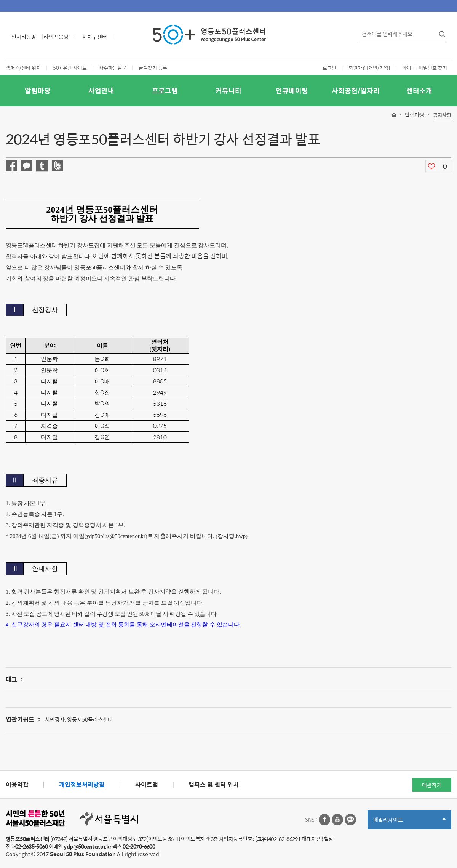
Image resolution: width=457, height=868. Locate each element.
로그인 (329, 68)
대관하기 (432, 785)
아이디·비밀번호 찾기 (425, 68)
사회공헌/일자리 (356, 90)
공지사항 (442, 115)
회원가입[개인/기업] (369, 68)
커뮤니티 (228, 90)
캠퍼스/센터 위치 (23, 68)
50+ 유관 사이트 (70, 68)
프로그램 (165, 90)
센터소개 (419, 90)
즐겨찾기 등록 (153, 68)
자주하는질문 (113, 68)
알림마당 (38, 90)
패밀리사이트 (409, 822)
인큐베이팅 (292, 90)
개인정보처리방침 (82, 784)
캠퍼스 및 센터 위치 (214, 784)
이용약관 (17, 784)
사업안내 (101, 90)
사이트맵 (147, 784)
